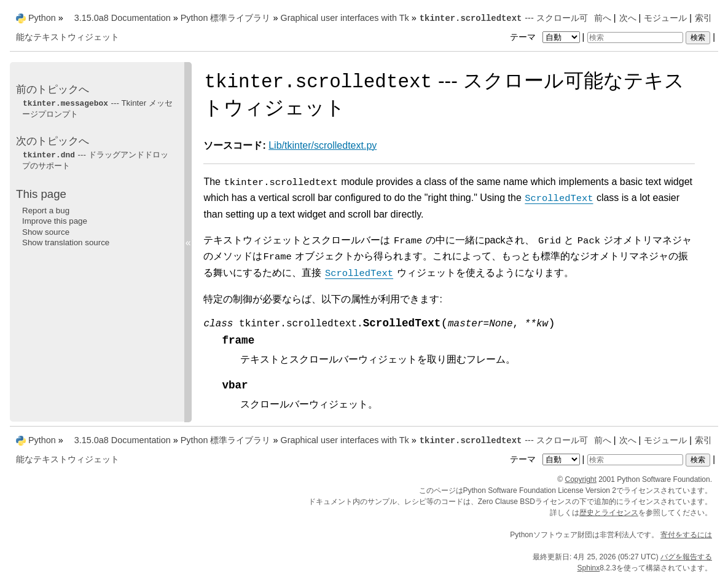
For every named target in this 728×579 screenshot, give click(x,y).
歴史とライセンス (609, 513)
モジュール (665, 18)
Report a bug (46, 211)
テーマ (546, 37)
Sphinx (589, 568)
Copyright (581, 479)
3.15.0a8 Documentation (123, 18)
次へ (628, 18)
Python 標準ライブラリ (226, 18)
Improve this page (55, 221)
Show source (46, 232)
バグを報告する (686, 557)
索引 (703, 18)
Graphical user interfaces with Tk (344, 18)
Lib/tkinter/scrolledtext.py (323, 145)
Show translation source (66, 242)
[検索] (635, 37)
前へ (603, 18)
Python (42, 18)
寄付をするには (686, 535)
